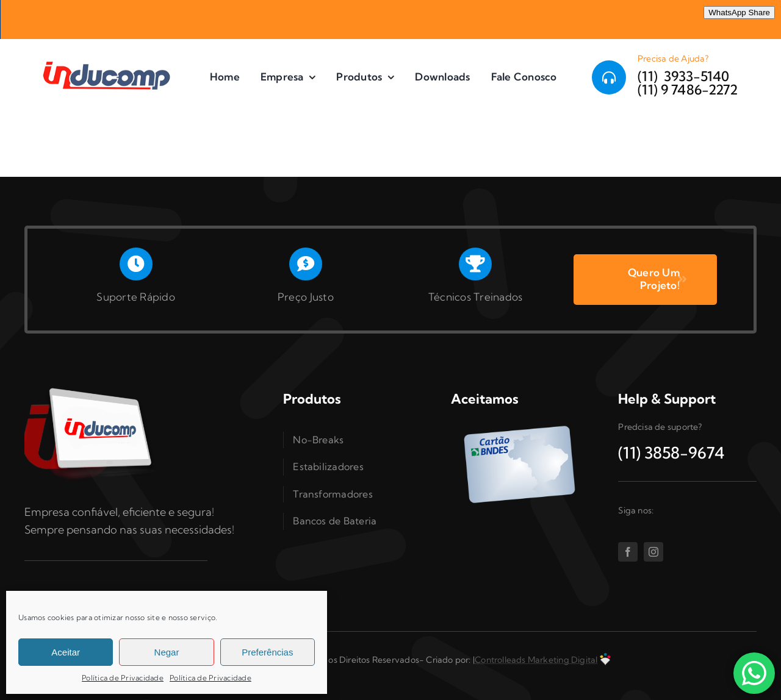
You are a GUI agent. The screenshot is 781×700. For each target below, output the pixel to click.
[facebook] (628, 552)
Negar (167, 652)
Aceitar (66, 652)
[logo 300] (111, 61)
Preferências (267, 652)
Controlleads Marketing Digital (536, 660)
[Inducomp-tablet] (92, 387)
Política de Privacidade (123, 678)
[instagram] (653, 552)
